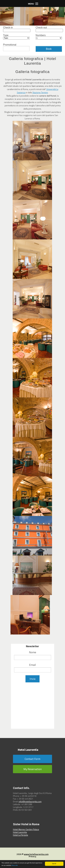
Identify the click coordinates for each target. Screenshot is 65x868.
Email (32, 665)
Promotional (16, 47)
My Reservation (33, 769)
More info (15, 865)
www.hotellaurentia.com (36, 854)
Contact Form (32, 759)
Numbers (49, 37)
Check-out (49, 29)
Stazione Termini (40, 92)
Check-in (16, 29)
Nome (33, 652)
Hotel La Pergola (20, 835)
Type (16, 37)
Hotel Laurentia (20, 832)
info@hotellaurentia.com (30, 801)
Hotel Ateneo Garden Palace (26, 829)
